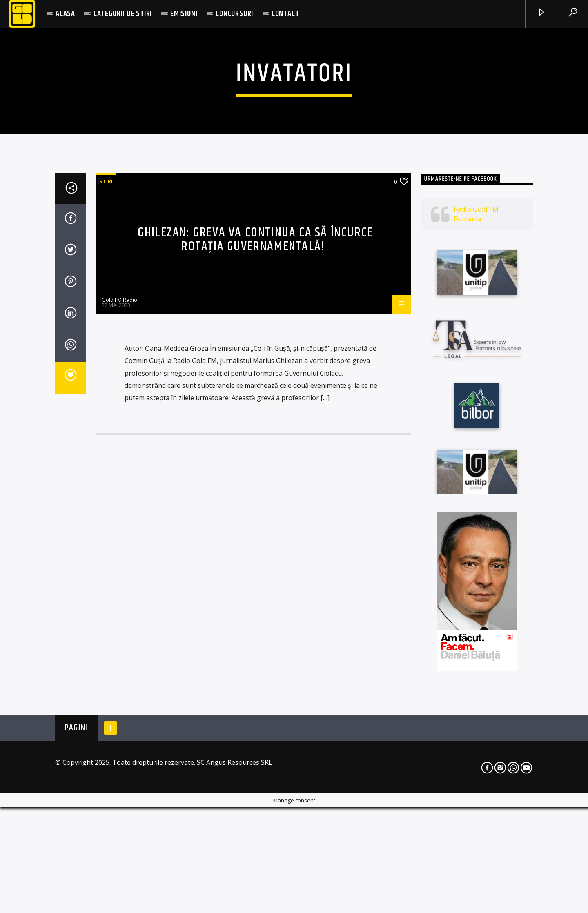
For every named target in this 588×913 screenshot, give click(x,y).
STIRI (106, 396)
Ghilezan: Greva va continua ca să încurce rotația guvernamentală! (255, 454)
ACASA (65, 14)
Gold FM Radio (119, 514)
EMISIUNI (184, 14)
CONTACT (285, 14)
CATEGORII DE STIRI (123, 14)
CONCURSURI (234, 14)
